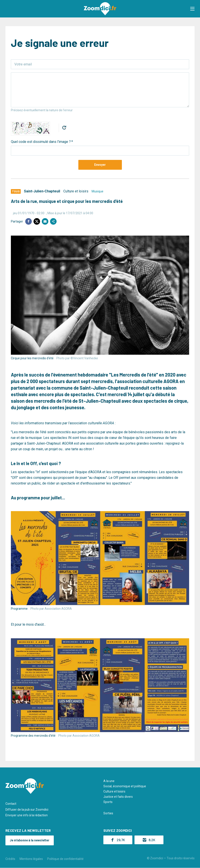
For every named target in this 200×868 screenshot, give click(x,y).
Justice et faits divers (118, 797)
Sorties (108, 813)
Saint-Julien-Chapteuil (42, 191)
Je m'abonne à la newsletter (30, 840)
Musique (97, 191)
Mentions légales (31, 859)
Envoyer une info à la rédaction (27, 815)
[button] (192, 9)
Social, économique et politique (125, 786)
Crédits (10, 859)
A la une (109, 781)
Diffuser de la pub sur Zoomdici (27, 810)
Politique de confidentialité (65, 859)
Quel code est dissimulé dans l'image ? (41, 142)
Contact (11, 804)
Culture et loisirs (76, 191)
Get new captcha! (64, 128)
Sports (108, 802)
